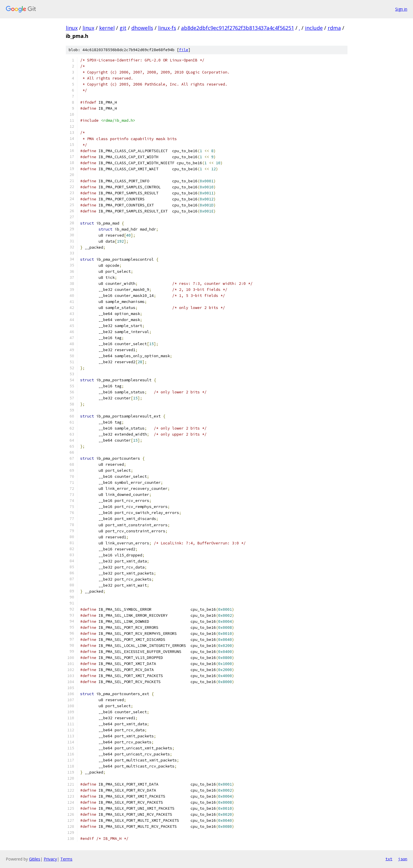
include (314, 28)
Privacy (50, 859)
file (184, 50)
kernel (107, 28)
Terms (66, 859)
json (403, 859)
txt (389, 859)
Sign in (401, 9)
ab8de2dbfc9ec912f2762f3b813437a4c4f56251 (238, 28)
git (123, 28)
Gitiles (35, 859)
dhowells (142, 28)
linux (72, 28)
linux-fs (167, 28)
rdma (334, 28)
